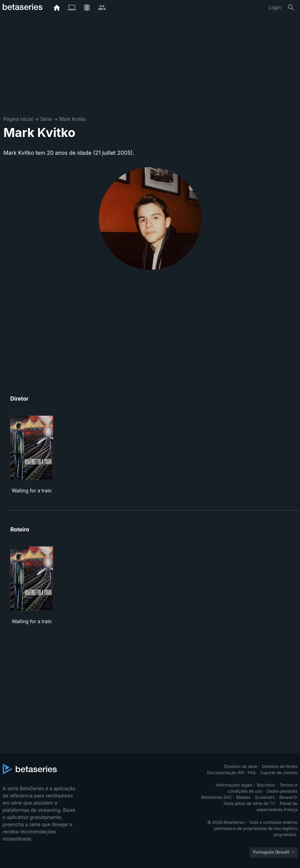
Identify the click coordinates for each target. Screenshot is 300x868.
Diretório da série (241, 766)
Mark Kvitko (73, 119)
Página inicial (18, 119)
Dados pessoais (282, 791)
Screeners (265, 797)
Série (46, 119)
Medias (243, 797)
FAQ (252, 773)
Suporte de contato (279, 773)
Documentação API (226, 773)
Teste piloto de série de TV (249, 803)
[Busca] (291, 8)
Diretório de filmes (280, 766)
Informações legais (234, 785)
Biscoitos (266, 785)
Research (289, 797)
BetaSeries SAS (217, 797)
